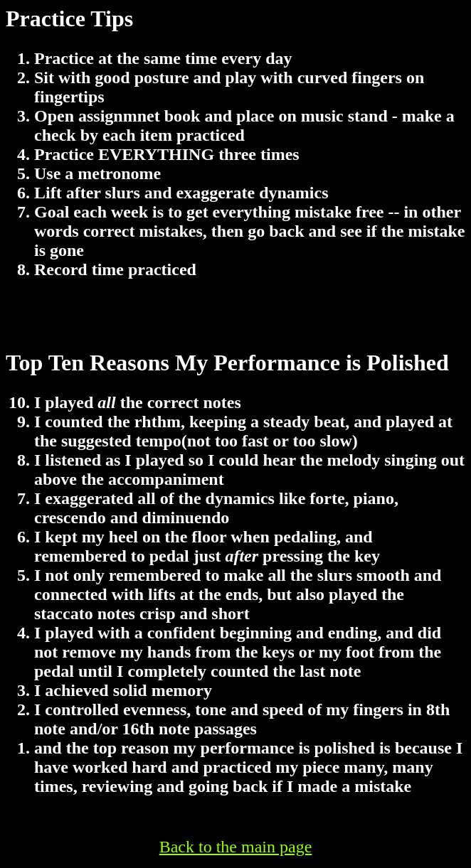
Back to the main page (236, 847)
